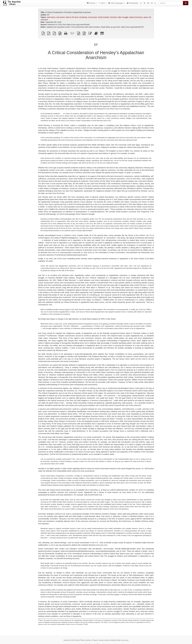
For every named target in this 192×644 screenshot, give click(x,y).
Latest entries (104, 640)
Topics (95, 640)
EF (48, 15)
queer (146, 17)
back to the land (72, 17)
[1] (46, 335)
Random (67, 640)
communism (93, 17)
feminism (114, 17)
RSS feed (75, 640)
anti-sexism (61, 17)
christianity (83, 17)
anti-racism (51, 17)
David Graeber (104, 17)
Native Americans (136, 17)
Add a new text (123, 640)
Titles (82, 640)
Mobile (113, 640)
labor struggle (123, 17)
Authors (88, 640)
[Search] (171, 3)
